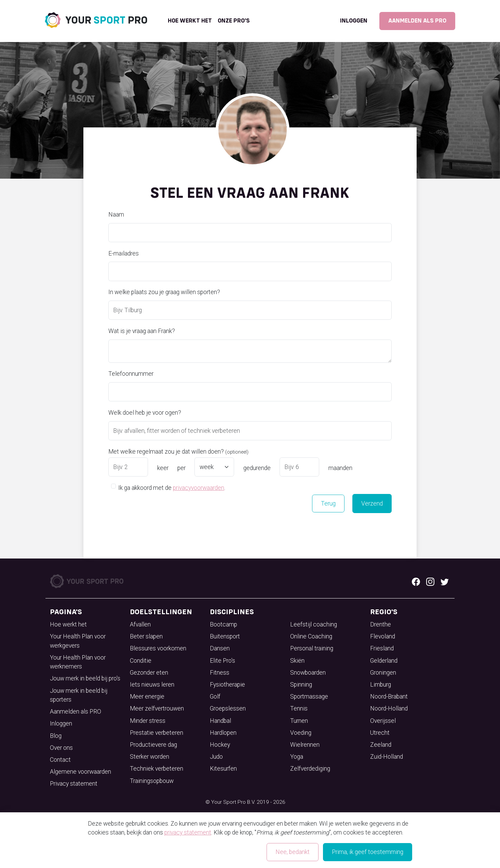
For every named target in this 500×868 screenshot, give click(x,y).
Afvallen (140, 624)
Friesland (382, 648)
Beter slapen (146, 636)
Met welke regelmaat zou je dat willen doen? (178, 452)
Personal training (312, 648)
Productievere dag (153, 745)
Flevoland (383, 636)
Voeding (301, 733)
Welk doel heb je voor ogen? (145, 413)
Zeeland (381, 745)
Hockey (220, 745)
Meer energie (147, 697)
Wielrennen (305, 745)
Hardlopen (223, 733)
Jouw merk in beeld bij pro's (85, 678)
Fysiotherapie (227, 685)
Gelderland (384, 661)
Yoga (297, 757)
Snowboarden (308, 673)
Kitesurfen (223, 769)
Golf (215, 697)
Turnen (299, 721)
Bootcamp (224, 624)
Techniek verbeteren (157, 769)
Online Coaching (311, 636)
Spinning (301, 685)
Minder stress (148, 721)
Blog (56, 736)
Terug (328, 504)
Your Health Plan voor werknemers (78, 662)
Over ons (61, 748)
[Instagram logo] (430, 581)
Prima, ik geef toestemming (368, 852)
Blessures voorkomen (158, 648)
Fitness (220, 673)
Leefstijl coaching (314, 624)
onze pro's (234, 21)
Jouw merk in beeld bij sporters (79, 695)
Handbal (220, 721)
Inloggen (354, 21)
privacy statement (188, 832)
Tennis (299, 708)
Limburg (381, 685)
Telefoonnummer (131, 374)
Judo (216, 757)
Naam (116, 215)
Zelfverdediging (310, 769)
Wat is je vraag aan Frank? (142, 331)
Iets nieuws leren (152, 685)
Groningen (383, 673)
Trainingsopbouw (152, 781)
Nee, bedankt (293, 852)
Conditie (141, 661)
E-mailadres (124, 253)
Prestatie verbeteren (157, 733)
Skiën (297, 661)
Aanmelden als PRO (417, 21)
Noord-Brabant (389, 697)
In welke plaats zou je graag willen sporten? (164, 292)
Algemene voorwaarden (80, 772)
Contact (60, 760)
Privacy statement (74, 784)
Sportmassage (309, 697)
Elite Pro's (222, 661)
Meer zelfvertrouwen (157, 708)
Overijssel (383, 721)
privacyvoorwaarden (199, 488)
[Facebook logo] (416, 581)
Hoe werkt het (190, 21)
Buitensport (225, 636)
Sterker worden (150, 757)
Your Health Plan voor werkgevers (78, 641)
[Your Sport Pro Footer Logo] (87, 581)
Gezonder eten (149, 673)
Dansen (220, 648)
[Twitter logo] (445, 581)
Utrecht (380, 733)
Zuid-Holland (387, 757)
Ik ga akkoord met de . (172, 487)
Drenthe (381, 624)
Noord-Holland (389, 708)
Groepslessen (228, 708)
